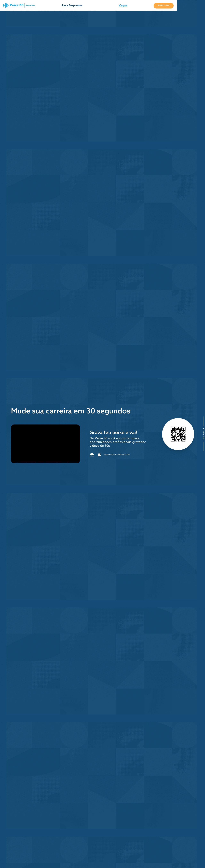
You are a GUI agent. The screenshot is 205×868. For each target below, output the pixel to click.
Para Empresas (84, 6)
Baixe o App (184, 6)
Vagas (139, 6)
